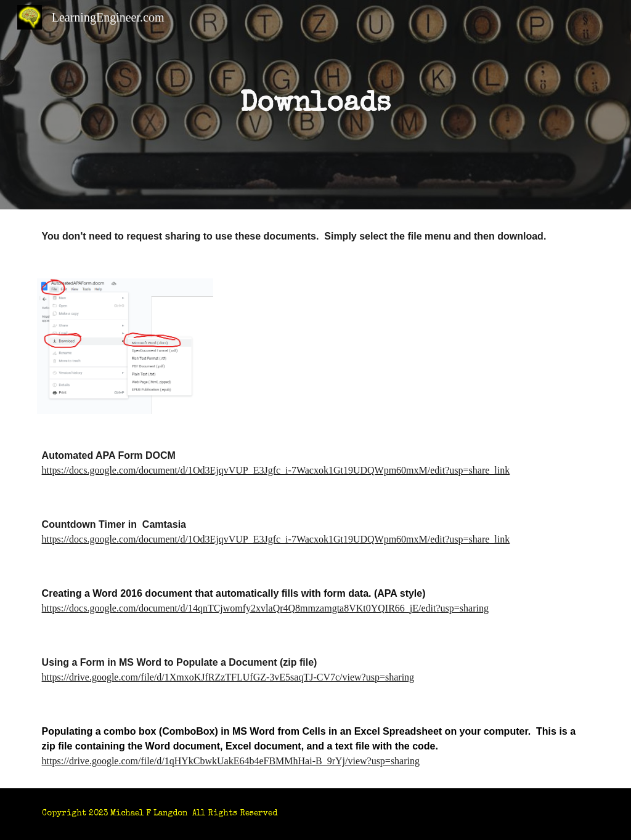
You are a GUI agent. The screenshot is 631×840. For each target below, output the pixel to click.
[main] (315, 105)
